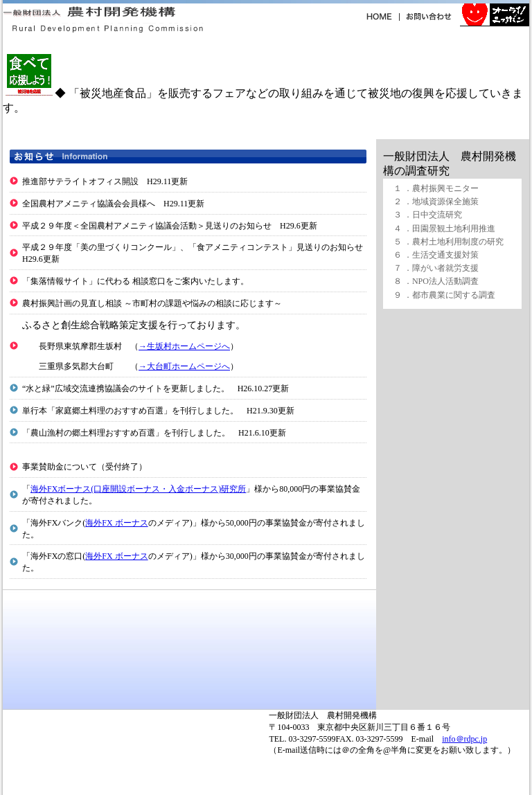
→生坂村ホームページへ (184, 346)
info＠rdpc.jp (464, 739)
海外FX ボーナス (116, 523)
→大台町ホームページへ (184, 366)
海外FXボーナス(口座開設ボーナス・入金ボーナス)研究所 (138, 489)
